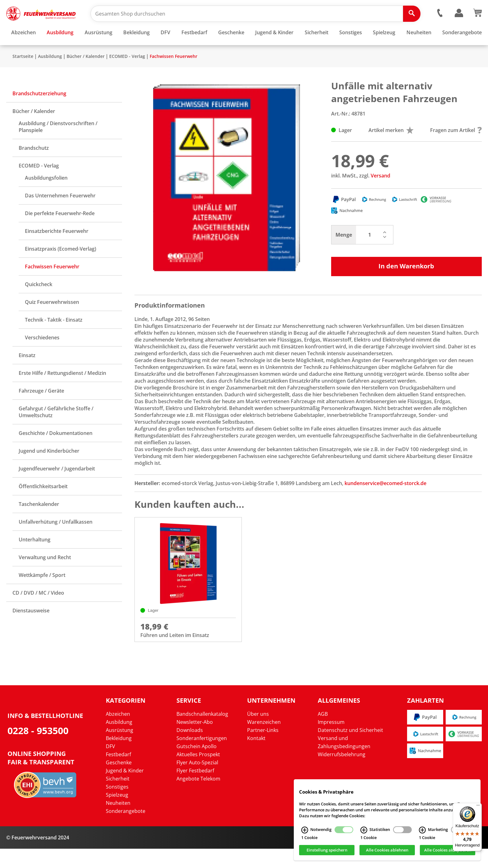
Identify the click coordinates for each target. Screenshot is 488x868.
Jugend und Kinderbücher (49, 469)
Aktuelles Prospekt (198, 774)
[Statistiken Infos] (364, 830)
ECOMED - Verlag (127, 75)
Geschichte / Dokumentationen (56, 451)
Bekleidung (119, 757)
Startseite (23, 75)
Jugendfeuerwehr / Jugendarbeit (57, 487)
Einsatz (27, 374)
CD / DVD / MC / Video (38, 611)
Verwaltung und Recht (45, 576)
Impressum (331, 741)
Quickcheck (39, 303)
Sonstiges (117, 806)
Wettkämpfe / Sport (42, 593)
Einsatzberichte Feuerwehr (57, 249)
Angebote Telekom (198, 798)
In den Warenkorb (406, 284)
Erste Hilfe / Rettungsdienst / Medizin (62, 391)
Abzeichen (118, 733)
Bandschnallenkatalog (202, 733)
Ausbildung (50, 75)
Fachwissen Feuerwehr (174, 75)
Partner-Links (263, 749)
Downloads (190, 749)
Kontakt (256, 757)
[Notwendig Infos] (305, 830)
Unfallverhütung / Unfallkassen (56, 540)
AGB (323, 733)
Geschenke (119, 782)
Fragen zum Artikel (456, 149)
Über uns (258, 733)
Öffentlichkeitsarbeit (43, 505)
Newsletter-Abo (195, 741)
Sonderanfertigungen (202, 757)
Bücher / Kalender (86, 75)
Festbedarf (118, 774)
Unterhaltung (35, 558)
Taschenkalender (39, 522)
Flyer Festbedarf (195, 790)
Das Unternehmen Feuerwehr (60, 214)
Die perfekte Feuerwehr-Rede (60, 232)
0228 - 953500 (38, 750)
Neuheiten (118, 822)
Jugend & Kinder (125, 790)
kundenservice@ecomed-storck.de (385, 502)
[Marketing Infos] (422, 830)
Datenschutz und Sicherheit (350, 749)
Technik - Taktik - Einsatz (54, 338)
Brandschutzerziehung (39, 112)
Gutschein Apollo (197, 766)
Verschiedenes (42, 356)
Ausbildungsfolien (46, 196)
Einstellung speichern (327, 850)
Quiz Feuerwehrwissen (52, 320)
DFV (110, 766)
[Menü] (478, 807)
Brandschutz (34, 166)
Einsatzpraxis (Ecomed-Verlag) (61, 267)
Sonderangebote (126, 830)
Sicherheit (118, 798)
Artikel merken (391, 149)
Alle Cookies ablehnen (387, 850)
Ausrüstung (120, 749)
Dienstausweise (31, 629)
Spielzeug (117, 814)
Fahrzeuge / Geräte (41, 409)
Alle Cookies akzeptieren (448, 850)
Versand (380, 194)
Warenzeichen (264, 741)
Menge (344, 253)
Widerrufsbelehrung (342, 774)
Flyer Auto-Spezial (197, 782)
